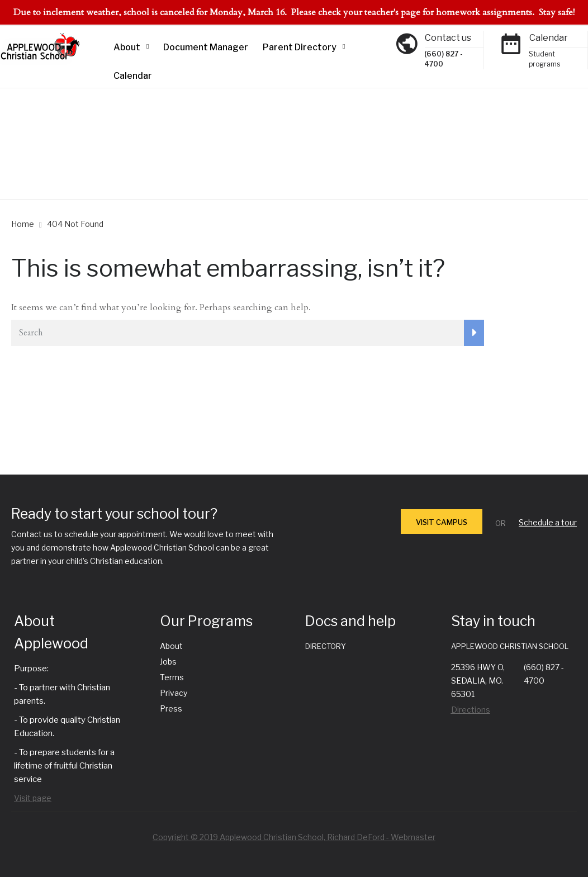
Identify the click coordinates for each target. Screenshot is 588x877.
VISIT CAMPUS (442, 522)
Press (171, 708)
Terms (172, 677)
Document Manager (206, 47)
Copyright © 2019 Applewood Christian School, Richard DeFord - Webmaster (294, 837)
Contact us (448, 38)
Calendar (133, 76)
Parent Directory (300, 47)
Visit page (33, 798)
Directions (471, 710)
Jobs (168, 662)
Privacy (174, 693)
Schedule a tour (548, 522)
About (127, 47)
